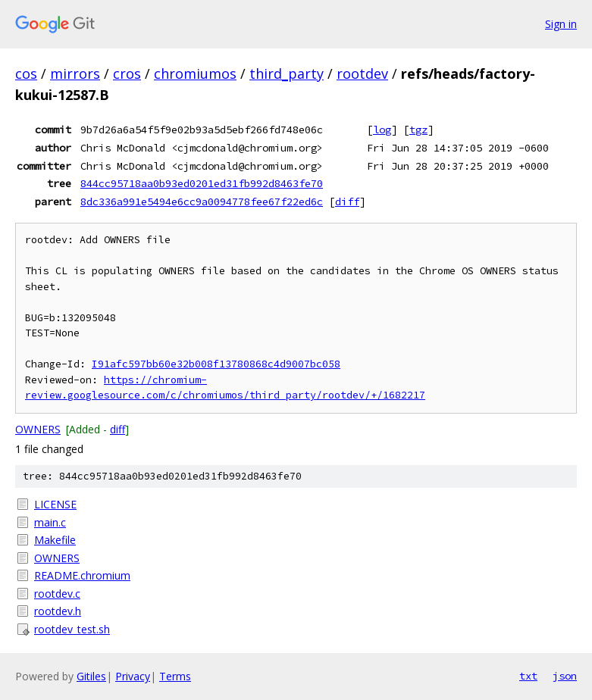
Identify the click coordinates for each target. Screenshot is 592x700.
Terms (175, 676)
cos (26, 73)
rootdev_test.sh (72, 629)
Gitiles (91, 676)
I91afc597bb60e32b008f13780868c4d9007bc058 (216, 364)
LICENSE (55, 504)
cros (127, 73)
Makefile (55, 540)
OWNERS (38, 429)
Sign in (561, 24)
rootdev (362, 73)
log (382, 130)
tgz (418, 130)
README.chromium (82, 575)
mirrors (75, 73)
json (565, 676)
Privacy (133, 676)
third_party (287, 73)
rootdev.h (58, 611)
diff (347, 202)
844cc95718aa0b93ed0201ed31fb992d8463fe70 (202, 183)
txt (528, 676)
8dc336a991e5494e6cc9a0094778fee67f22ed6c (202, 202)
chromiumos (195, 73)
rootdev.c (57, 594)
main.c (50, 522)
